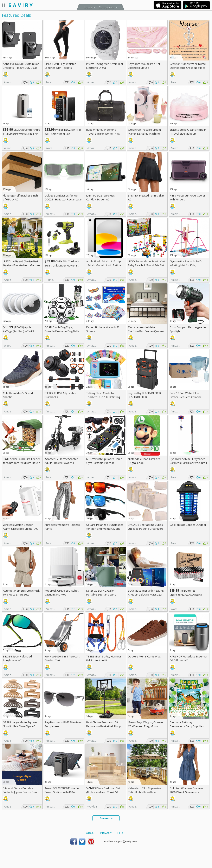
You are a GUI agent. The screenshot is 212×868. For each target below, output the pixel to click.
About (91, 833)
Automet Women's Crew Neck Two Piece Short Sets (21, 593)
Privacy (106, 833)
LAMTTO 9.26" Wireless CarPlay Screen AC (101, 197)
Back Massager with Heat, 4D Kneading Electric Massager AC (146, 594)
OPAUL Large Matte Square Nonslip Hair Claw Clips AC (20, 724)
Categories (107, 7)
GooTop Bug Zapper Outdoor (188, 525)
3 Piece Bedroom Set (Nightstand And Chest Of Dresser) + (103, 792)
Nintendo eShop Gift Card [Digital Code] (144, 461)
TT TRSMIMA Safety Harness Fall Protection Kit (104, 658)
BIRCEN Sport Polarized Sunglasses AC (17, 658)
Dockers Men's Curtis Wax (144, 656)
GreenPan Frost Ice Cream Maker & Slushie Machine (144, 132)
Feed (119, 833)
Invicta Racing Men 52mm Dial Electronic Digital (105, 66)
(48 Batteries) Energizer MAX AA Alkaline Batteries (186, 595)
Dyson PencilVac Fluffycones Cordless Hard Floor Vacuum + (188, 463)
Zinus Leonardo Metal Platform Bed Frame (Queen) (146, 329)
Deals (88, 7)
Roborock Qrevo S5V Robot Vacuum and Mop (62, 593)
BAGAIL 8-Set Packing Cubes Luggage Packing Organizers (146, 527)
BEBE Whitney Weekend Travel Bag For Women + (103, 132)
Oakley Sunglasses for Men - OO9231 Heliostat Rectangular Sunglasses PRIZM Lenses (63, 199)
